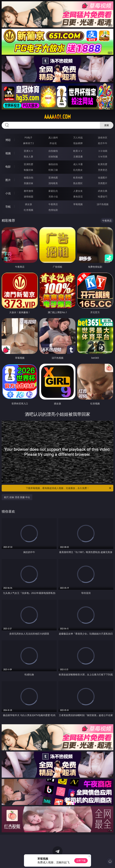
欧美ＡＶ (78, 151)
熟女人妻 (28, 157)
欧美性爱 (103, 164)
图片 (8, 180)
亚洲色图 (53, 178)
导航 (8, 207)
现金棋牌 (78, 143)
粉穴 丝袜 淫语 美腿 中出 (17, 497)
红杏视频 (28, 210)
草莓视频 (78, 204)
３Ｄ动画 (103, 151)
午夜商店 (53, 204)
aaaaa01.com (57, 117)
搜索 (107, 125)
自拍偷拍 (53, 151)
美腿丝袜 (28, 183)
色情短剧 (53, 210)
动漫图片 (103, 178)
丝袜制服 (53, 157)
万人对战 (78, 137)
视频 (8, 153)
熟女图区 (78, 183)
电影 (8, 167)
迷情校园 (28, 197)
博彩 (8, 140)
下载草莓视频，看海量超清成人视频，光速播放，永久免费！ (69, 488)
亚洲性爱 (28, 164)
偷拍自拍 (53, 164)
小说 (8, 193)
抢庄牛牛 (103, 143)
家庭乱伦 (53, 191)
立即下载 (81, 861)
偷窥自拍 (28, 178)
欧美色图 (78, 178)
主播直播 (78, 157)
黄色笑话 (78, 197)
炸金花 (53, 143)
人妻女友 (78, 191)
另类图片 (103, 183)
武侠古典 (103, 191)
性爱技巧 (103, 197)
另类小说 (53, 197)
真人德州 (53, 137)
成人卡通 (78, 164)
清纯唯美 (53, 183)
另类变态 (103, 170)
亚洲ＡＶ (28, 151)
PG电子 (28, 137)
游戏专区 (103, 137)
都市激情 (28, 191)
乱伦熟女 (78, 170)
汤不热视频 (103, 204)
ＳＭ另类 (103, 157)
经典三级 (53, 170)
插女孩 (28, 204)
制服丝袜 (28, 170)
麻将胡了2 (28, 143)
